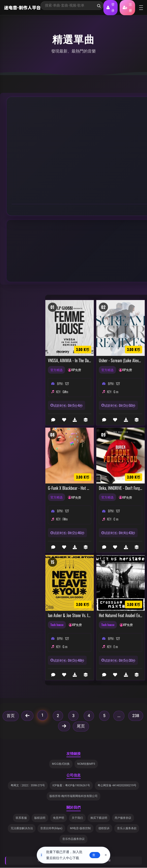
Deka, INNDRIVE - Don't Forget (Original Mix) (121, 488)
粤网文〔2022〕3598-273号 (28, 786)
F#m (65, 519)
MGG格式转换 (61, 764)
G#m (65, 392)
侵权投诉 (104, 829)
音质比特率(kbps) (51, 829)
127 (67, 384)
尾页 (81, 726)
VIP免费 (78, 370)
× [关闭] (106, 855)
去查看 (94, 855)
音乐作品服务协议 (73, 839)
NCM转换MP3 (86, 764)
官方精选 (57, 370)
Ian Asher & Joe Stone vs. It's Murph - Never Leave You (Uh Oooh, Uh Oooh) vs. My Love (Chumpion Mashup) (70, 616)
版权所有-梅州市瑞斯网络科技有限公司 (73, 796)
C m (116, 519)
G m (116, 392)
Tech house (58, 625)
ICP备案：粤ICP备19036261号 (71, 786)
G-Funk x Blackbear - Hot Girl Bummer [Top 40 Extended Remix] (70, 488)
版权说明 (40, 818)
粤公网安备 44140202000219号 (117, 786)
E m (116, 647)
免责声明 (59, 818)
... (119, 716)
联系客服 (21, 818)
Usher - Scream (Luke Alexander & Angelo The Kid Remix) (121, 361)
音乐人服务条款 (127, 829)
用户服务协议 (123, 818)
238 (136, 716)
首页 (11, 716)
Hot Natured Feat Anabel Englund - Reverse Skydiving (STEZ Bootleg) (121, 616)
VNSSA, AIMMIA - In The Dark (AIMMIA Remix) (70, 361)
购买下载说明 (99, 818)
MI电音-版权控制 (80, 829)
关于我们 (77, 818)
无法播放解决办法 (22, 829)
